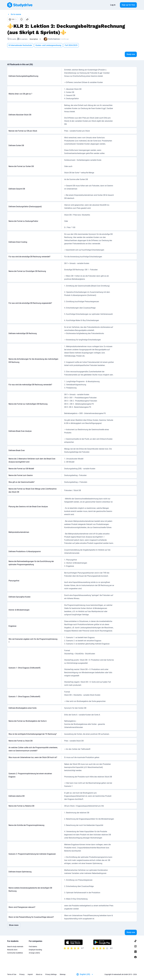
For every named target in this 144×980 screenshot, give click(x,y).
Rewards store (12, 950)
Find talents (33, 947)
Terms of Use (12, 974)
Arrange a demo (34, 953)
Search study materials (15, 947)
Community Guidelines (15, 953)
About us (39, 974)
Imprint (30, 974)
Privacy (22, 974)
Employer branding (35, 950)
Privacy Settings (51, 974)
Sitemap (63, 974)
